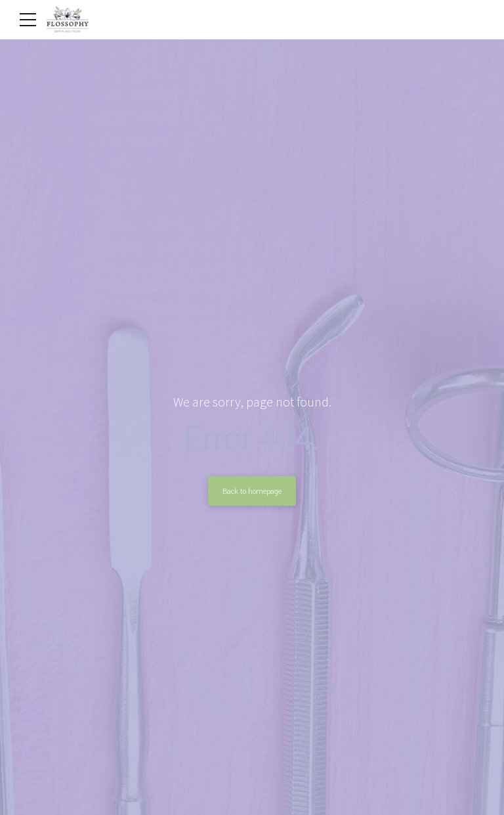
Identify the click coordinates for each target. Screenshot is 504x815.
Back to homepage (252, 491)
